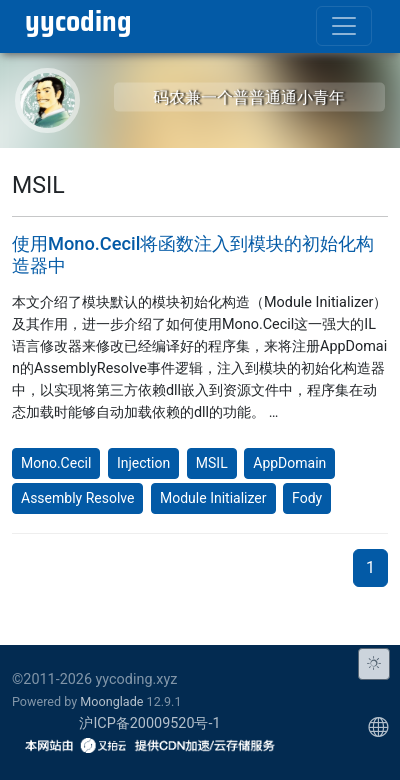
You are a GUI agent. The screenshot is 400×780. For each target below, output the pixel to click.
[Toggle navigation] (344, 26)
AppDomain (289, 463)
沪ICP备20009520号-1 (149, 723)
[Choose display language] (378, 728)
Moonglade (111, 701)
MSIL (212, 463)
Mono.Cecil (56, 463)
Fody (307, 498)
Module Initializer (213, 498)
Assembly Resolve (77, 498)
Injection (143, 463)
